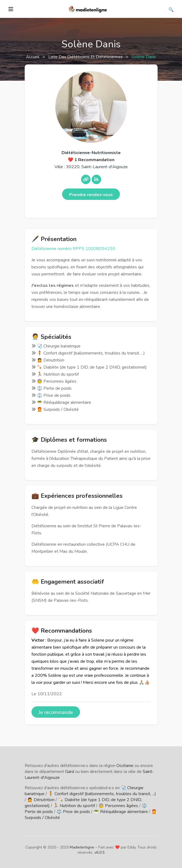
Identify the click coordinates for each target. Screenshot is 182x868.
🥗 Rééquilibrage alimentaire (121, 812)
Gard (70, 772)
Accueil (33, 57)
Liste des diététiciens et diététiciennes (86, 57)
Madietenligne (82, 847)
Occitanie (125, 766)
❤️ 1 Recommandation (91, 160)
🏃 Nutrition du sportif (74, 806)
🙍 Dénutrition (41, 800)
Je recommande (56, 712)
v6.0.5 (99, 852)
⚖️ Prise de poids (73, 812)
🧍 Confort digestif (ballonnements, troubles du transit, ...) (102, 794)
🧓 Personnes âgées (118, 806)
